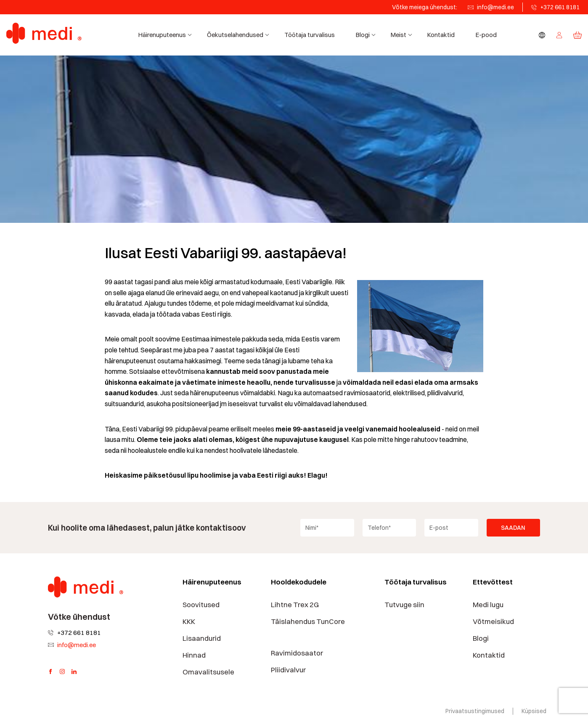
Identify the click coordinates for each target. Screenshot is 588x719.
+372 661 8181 (560, 7)
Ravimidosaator (297, 653)
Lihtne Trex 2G (295, 605)
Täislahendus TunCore (308, 621)
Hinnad (194, 655)
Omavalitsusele (208, 672)
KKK (189, 621)
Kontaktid (441, 35)
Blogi (367, 35)
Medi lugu (488, 605)
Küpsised (534, 711)
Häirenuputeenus (166, 35)
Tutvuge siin (404, 605)
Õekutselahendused (239, 35)
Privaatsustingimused (475, 711)
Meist (403, 35)
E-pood (486, 35)
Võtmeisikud (493, 621)
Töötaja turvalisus (310, 35)
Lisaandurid (202, 638)
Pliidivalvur (288, 670)
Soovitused (201, 605)
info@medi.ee (495, 7)
